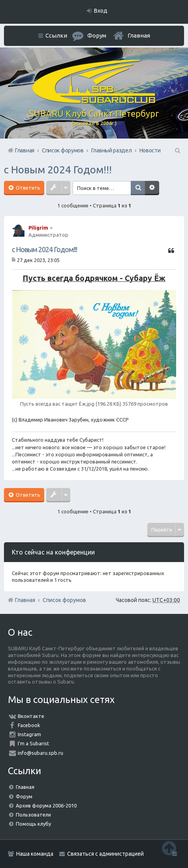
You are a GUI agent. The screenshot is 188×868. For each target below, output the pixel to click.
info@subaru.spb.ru (40, 753)
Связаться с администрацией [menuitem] (105, 854)
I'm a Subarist (33, 743)
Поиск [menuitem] (177, 150)
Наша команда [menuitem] (35, 854)
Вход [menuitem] (101, 11)
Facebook (29, 725)
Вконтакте (31, 716)
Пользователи (33, 815)
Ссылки (56, 35)
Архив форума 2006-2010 (46, 805)
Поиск (139, 188)
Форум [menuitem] (97, 35)
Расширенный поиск (153, 188)
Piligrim (38, 228)
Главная (139, 35)
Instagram (29, 734)
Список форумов (64, 600)
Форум (24, 796)
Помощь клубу (33, 824)
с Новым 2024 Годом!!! (58, 170)
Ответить (27, 188)
